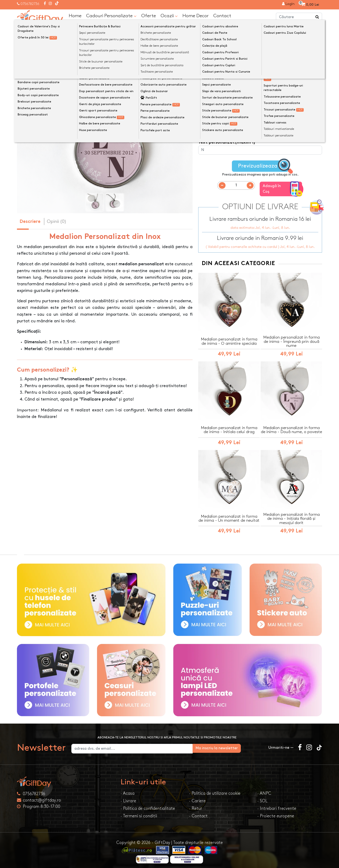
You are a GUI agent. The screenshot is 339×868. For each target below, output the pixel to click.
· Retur (196, 806)
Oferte (149, 16)
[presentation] (28, 126)
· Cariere (197, 798)
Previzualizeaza (262, 166)
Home (75, 16)
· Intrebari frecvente (277, 806)
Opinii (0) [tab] (57, 221)
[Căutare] (317, 17)
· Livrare (128, 798)
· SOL (262, 798)
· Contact (198, 813)
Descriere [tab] (30, 222)
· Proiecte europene (276, 813)
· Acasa (127, 791)
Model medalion (214, 89)
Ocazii (169, 16)
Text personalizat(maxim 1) (227, 107)
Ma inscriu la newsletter (239, 746)
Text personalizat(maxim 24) (229, 125)
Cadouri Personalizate (111, 16)
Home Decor (196, 16)
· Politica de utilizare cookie (215, 791)
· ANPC (264, 791)
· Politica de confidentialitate (148, 806)
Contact (222, 16)
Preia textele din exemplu (230, 82)
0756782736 (30, 4)
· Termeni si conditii (139, 813)
